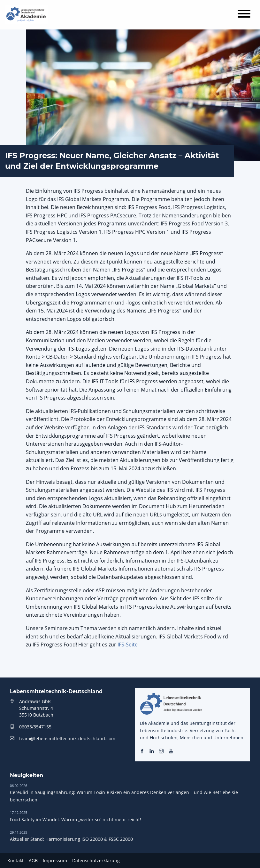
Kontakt (15, 860)
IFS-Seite (128, 645)
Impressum (55, 860)
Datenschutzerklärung (96, 860)
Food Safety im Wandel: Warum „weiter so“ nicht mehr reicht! (76, 816)
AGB (33, 860)
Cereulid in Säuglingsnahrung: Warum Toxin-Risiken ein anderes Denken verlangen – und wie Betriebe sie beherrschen (124, 793)
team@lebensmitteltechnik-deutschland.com (67, 738)
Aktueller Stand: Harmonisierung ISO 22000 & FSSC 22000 (71, 836)
